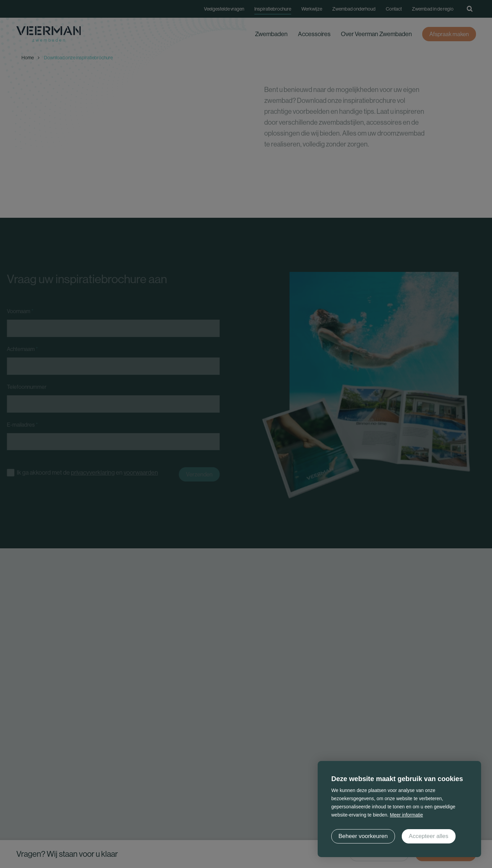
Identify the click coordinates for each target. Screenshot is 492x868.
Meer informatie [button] (406, 815)
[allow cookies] (429, 836)
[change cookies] (363, 836)
